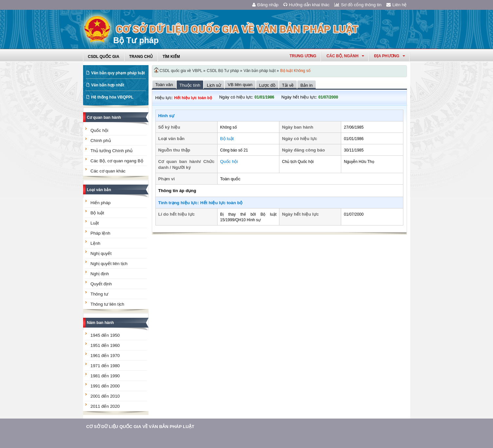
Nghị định (100, 274)
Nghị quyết (101, 253)
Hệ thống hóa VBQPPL (112, 97)
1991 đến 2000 (105, 386)
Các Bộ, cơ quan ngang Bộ (117, 161)
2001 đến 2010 (105, 396)
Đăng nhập (265, 5)
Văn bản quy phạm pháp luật (118, 73)
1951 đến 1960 (105, 345)
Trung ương (303, 56)
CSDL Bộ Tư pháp (223, 71)
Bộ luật (97, 213)
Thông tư (99, 294)
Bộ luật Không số (295, 71)
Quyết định (101, 284)
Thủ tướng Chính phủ (112, 151)
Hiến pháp (101, 203)
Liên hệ (396, 5)
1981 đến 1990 (105, 376)
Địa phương (390, 56)
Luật (95, 223)
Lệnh (96, 243)
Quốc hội (100, 130)
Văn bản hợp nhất (108, 85)
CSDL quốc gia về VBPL (181, 71)
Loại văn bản (99, 190)
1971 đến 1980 (105, 366)
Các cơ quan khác (108, 171)
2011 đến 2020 (105, 406)
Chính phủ (101, 141)
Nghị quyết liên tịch (109, 264)
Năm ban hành (101, 323)
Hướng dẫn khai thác (306, 5)
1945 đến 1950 (105, 335)
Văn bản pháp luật (259, 71)
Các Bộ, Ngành (345, 56)
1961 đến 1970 (105, 356)
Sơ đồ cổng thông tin (358, 5)
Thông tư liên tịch (107, 304)
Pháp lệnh (101, 233)
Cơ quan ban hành (104, 117)
